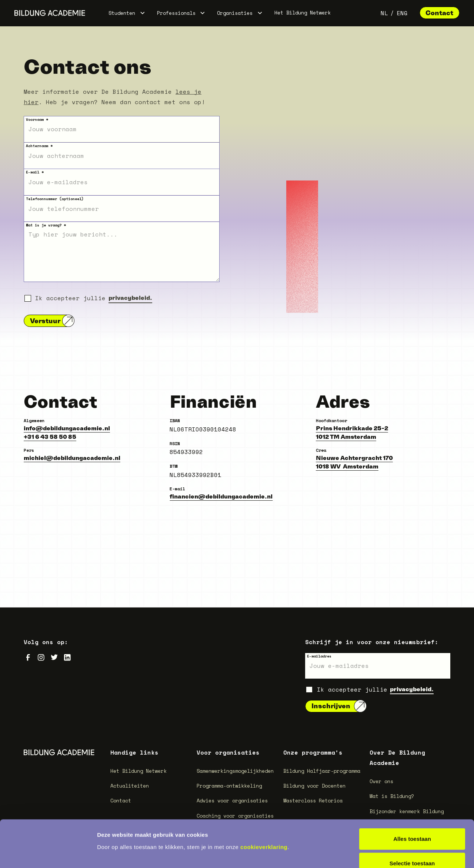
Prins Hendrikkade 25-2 (352, 428)
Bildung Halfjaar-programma (322, 771)
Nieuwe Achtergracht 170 (354, 458)
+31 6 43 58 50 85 (50, 437)
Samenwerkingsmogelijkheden (235, 771)
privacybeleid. (130, 298)
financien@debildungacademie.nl (221, 496)
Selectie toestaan (412, 819)
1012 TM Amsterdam (346, 437)
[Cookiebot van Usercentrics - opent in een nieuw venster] (48, 854)
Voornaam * (37, 120)
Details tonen (400, 853)
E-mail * (35, 172)
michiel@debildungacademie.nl (72, 458)
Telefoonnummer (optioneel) (55, 199)
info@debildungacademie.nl (67, 428)
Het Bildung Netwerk (303, 13)
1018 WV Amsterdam (347, 466)
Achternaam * (39, 146)
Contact (439, 13)
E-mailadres (319, 656)
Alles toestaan (412, 795)
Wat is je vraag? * (46, 225)
